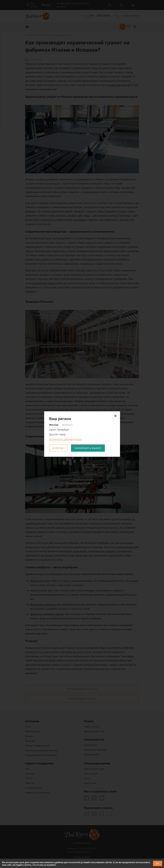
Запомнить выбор (88, 448)
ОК (158, 863)
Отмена (58, 448)
